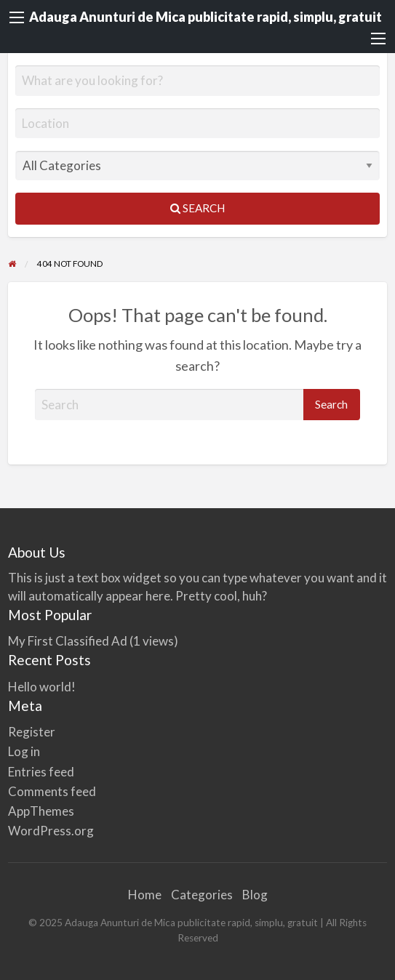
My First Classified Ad (68, 641)
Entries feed (41, 772)
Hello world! (42, 687)
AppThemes (41, 811)
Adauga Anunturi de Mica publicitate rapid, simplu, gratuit (206, 17)
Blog (255, 895)
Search (197, 208)
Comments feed (52, 791)
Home (145, 895)
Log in (24, 751)
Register (32, 732)
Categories (202, 895)
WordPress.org (51, 831)
